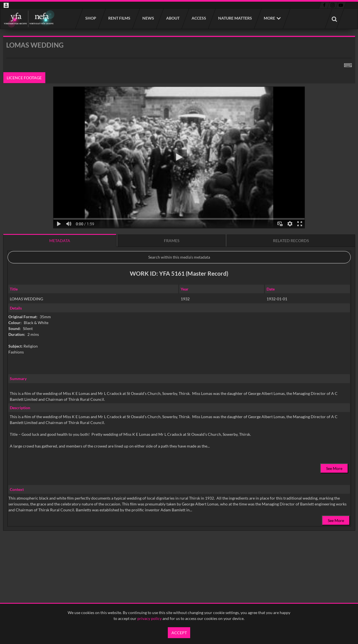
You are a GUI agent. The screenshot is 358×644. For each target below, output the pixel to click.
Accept (179, 633)
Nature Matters (235, 18)
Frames (172, 241)
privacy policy (149, 618)
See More (334, 468)
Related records (291, 241)
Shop (90, 18)
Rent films (119, 18)
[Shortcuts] (348, 64)
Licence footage (24, 78)
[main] (179, 298)
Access (199, 18)
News (148, 18)
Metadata (60, 241)
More (269, 18)
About (173, 18)
